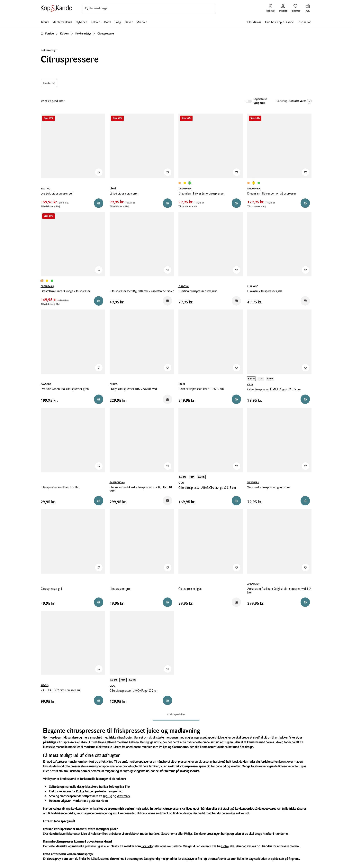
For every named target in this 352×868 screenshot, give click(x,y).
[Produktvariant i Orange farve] (180, 183)
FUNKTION (184, 286)
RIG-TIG (45, 686)
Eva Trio (125, 787)
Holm (104, 801)
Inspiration (305, 22)
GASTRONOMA (117, 483)
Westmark (123, 796)
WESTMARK (253, 483)
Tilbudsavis (254, 22)
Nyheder (81, 22)
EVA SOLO (46, 384)
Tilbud (45, 22)
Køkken (96, 22)
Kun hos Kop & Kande (280, 22)
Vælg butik (259, 103)
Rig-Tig (108, 796)
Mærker (142, 22)
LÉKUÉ (113, 189)
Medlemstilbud (62, 22)
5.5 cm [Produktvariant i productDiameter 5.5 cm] (251, 379)
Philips (163, 747)
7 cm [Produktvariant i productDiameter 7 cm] (261, 379)
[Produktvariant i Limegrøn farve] (190, 183)
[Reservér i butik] (99, 203)
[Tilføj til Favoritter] (99, 172)
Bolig (118, 22)
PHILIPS (113, 384)
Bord (107, 22)
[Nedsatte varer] (299, 101)
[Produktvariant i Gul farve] (185, 183)
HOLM (182, 384)
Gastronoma (180, 747)
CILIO (250, 385)
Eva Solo (109, 787)
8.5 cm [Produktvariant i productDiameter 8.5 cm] (270, 379)
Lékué (221, 762)
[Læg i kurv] (305, 602)
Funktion (74, 771)
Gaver (129, 22)
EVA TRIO (45, 189)
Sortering (282, 101)
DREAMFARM (185, 189)
